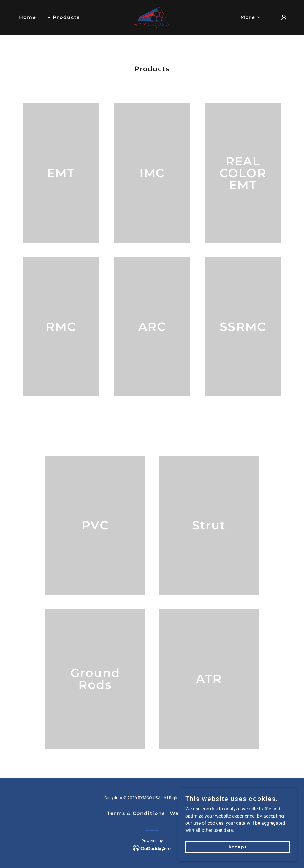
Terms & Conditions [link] (136, 813)
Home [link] (28, 17)
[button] (248, 17)
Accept (238, 847)
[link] (152, 17)
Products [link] (66, 17)
